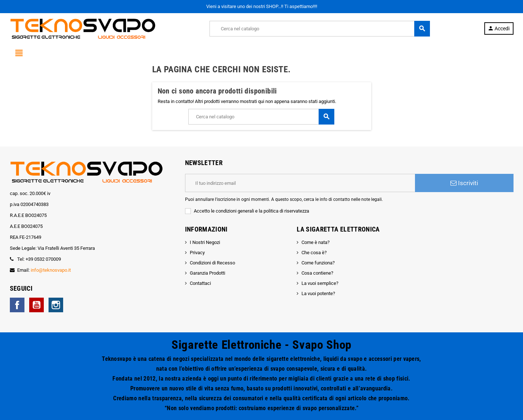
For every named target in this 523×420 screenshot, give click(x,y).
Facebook (17, 305)
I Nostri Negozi (205, 242)
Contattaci (200, 283)
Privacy (197, 253)
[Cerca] (320, 29)
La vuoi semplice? (320, 283)
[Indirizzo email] (300, 183)
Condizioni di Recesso (212, 263)
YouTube (36, 305)
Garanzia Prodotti (207, 273)
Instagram (56, 305)
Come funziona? (318, 263)
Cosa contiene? (317, 273)
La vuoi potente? (318, 293)
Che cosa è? (314, 253)
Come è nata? (316, 242)
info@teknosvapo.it (51, 270)
